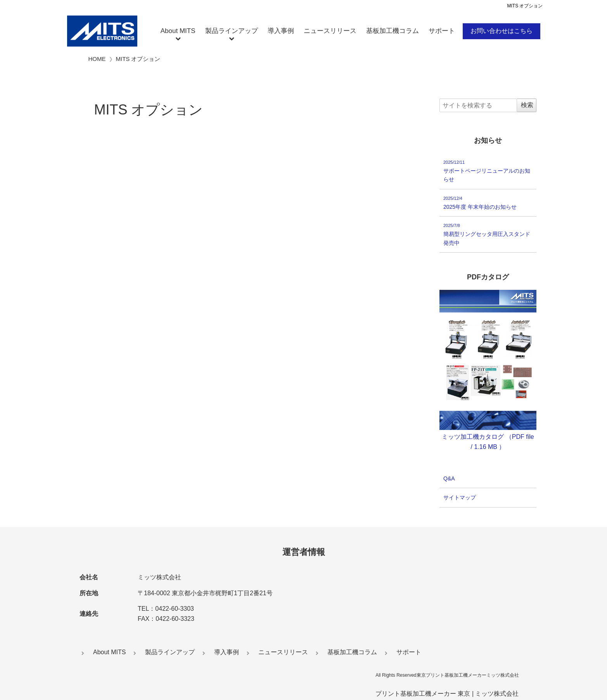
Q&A (449, 478)
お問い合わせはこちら (502, 31)
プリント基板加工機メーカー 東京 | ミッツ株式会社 (447, 694)
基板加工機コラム (393, 31)
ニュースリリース (330, 31)
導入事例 (281, 31)
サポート (442, 31)
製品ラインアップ (232, 31)
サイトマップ (460, 498)
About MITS (178, 31)
